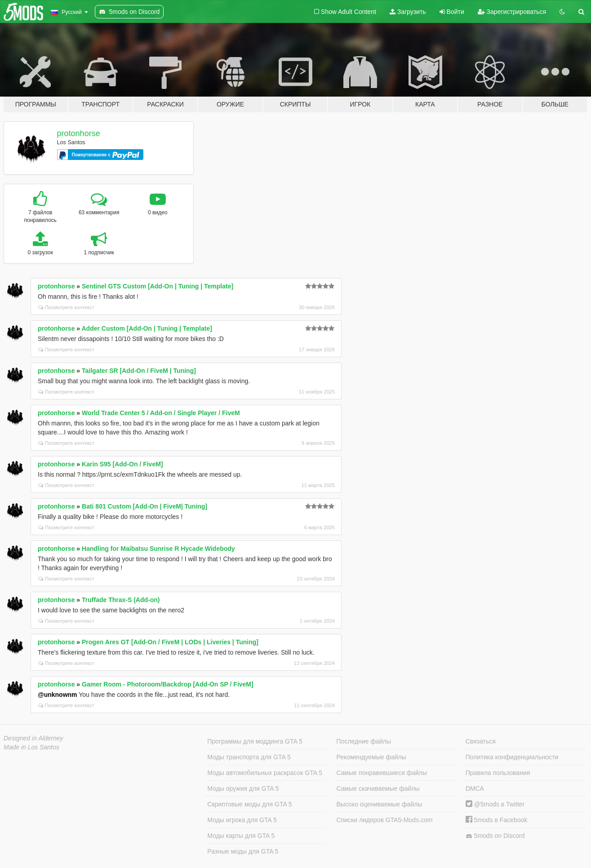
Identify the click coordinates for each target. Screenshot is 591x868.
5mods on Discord (495, 836)
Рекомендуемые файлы (371, 757)
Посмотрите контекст (66, 307)
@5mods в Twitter (495, 804)
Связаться (481, 741)
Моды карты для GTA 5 (241, 836)
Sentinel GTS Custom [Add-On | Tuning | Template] (158, 286)
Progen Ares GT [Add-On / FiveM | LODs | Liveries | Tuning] (170, 642)
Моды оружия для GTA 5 (243, 788)
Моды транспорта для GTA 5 (249, 757)
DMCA (475, 788)
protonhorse (79, 133)
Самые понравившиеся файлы (382, 773)
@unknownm (58, 695)
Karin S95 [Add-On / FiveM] (122, 464)
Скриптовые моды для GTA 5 (249, 804)
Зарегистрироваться (512, 12)
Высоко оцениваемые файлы (380, 804)
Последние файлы (364, 741)
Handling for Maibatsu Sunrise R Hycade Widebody (158, 549)
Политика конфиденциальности (512, 757)
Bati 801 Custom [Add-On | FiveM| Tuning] (144, 506)
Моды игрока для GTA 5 (242, 820)
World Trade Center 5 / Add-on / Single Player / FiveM (161, 413)
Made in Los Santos (31, 747)
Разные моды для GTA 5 (243, 851)
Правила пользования (498, 773)
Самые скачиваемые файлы (378, 788)
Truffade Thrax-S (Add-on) (121, 600)
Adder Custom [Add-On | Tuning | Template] (147, 328)
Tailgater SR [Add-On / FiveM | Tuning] (139, 371)
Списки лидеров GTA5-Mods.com (385, 820)
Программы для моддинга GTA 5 (255, 741)
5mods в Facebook (497, 820)
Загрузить (408, 12)
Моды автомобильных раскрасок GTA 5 (265, 773)
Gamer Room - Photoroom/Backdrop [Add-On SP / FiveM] (168, 684)
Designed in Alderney (33, 738)
